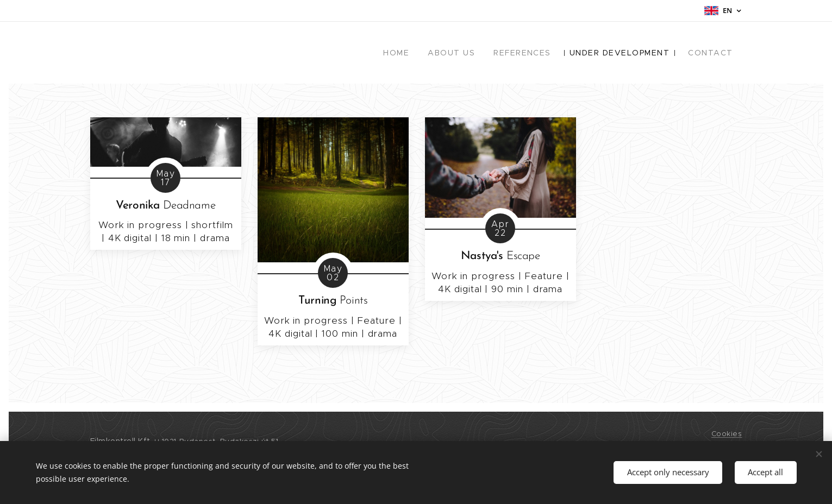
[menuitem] (412, 53)
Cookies (727, 434)
